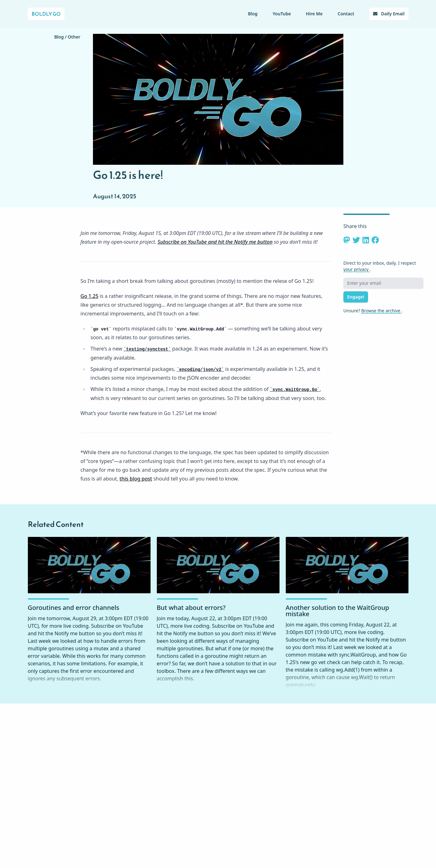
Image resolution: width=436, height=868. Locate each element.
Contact (346, 14)
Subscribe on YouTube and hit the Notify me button (215, 242)
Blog (253, 14)
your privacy (356, 269)
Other (74, 37)
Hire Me (314, 14)
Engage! (356, 297)
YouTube (282, 14)
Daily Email (389, 14)
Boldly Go (46, 14)
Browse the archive (381, 311)
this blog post (136, 479)
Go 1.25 (89, 296)
